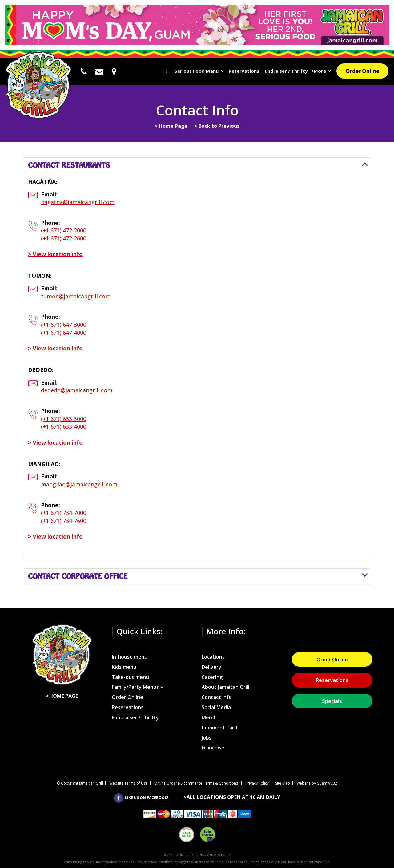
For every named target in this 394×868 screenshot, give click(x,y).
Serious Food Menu (197, 71)
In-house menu (130, 657)
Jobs (207, 738)
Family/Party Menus (135, 687)
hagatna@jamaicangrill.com (78, 202)
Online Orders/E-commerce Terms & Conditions (197, 783)
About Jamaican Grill (225, 687)
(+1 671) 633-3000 (64, 419)
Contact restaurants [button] (69, 165)
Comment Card (219, 728)
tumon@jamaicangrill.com (76, 296)
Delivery (211, 667)
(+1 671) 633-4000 (64, 426)
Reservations (244, 71)
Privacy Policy (257, 783)
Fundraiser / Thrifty (285, 71)
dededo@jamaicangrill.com (77, 390)
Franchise (213, 748)
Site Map (283, 783)
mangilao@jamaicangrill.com (79, 484)
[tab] (197, 165)
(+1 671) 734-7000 (64, 513)
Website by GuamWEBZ (317, 783)
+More (318, 71)
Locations (213, 657)
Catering (212, 677)
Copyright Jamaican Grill (80, 783)
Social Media (216, 707)
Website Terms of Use (129, 783)
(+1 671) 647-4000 (64, 333)
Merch (209, 717)
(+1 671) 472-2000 (64, 230)
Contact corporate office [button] (78, 576)
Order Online (362, 71)
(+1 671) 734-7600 (64, 521)
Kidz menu (124, 667)
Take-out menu (130, 677)
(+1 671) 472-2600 (64, 238)
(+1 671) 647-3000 (64, 325)
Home (167, 71)
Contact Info (217, 697)
